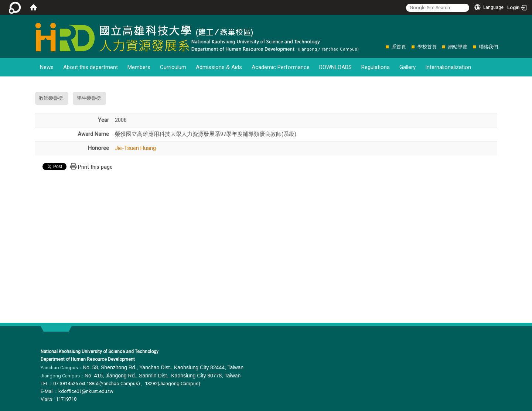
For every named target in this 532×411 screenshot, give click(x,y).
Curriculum (173, 67)
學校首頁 (427, 47)
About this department (91, 67)
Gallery (407, 67)
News (47, 67)
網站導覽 (458, 47)
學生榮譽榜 (89, 98)
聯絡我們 (488, 47)
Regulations (376, 67)
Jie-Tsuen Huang (135, 148)
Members (139, 67)
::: (382, 47)
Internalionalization (448, 67)
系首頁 (399, 47)
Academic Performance (281, 67)
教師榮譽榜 (51, 98)
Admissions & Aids (219, 67)
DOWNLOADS (335, 67)
